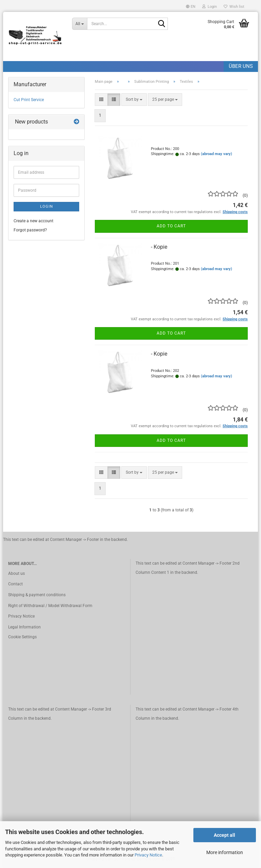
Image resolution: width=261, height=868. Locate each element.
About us (16, 573)
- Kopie (159, 247)
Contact (15, 584)
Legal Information (24, 627)
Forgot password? (30, 230)
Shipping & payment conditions (37, 595)
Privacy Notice (148, 855)
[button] (191, 6)
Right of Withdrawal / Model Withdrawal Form (50, 606)
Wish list (234, 7)
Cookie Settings (22, 637)
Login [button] (210, 7)
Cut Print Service (29, 100)
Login (47, 206)
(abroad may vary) (216, 154)
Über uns (241, 66)
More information (225, 852)
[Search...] (80, 24)
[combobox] (134, 100)
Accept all (224, 835)
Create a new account (33, 221)
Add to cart (171, 226)
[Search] (161, 24)
